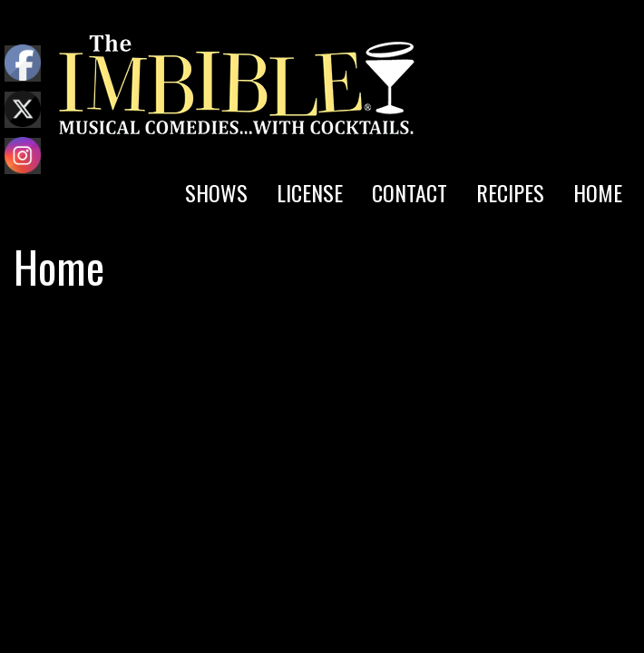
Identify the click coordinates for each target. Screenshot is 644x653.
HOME (598, 192)
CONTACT (410, 192)
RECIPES (510, 192)
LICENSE (310, 192)
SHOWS (216, 192)
